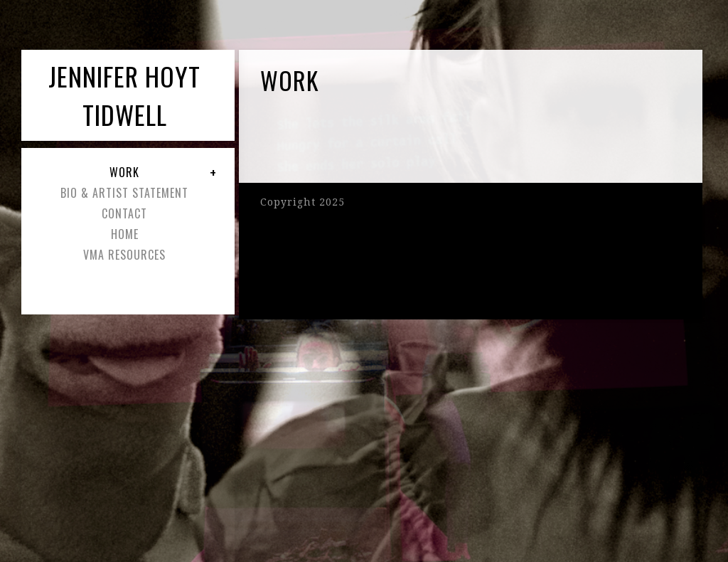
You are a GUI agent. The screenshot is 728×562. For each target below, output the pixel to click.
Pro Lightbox (510, 261)
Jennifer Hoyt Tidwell (124, 95)
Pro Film (641, 218)
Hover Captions (567, 278)
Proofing (630, 270)
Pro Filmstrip (510, 218)
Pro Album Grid (515, 253)
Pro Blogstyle (560, 227)
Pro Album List (514, 244)
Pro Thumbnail (514, 201)
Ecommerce (508, 270)
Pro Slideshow (512, 210)
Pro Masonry (510, 235)
